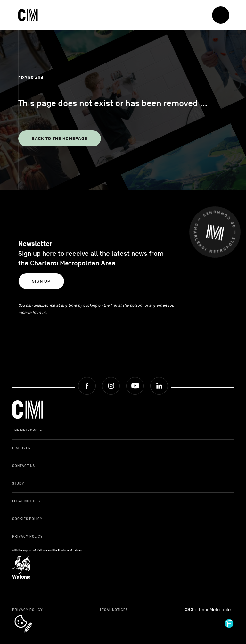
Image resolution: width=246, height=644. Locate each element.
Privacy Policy (28, 536)
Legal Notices (26, 501)
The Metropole (27, 430)
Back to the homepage (60, 139)
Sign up (41, 281)
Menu (223, 15)
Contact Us (24, 466)
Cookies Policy (27, 519)
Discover (21, 448)
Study (18, 483)
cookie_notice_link (32, 616)
